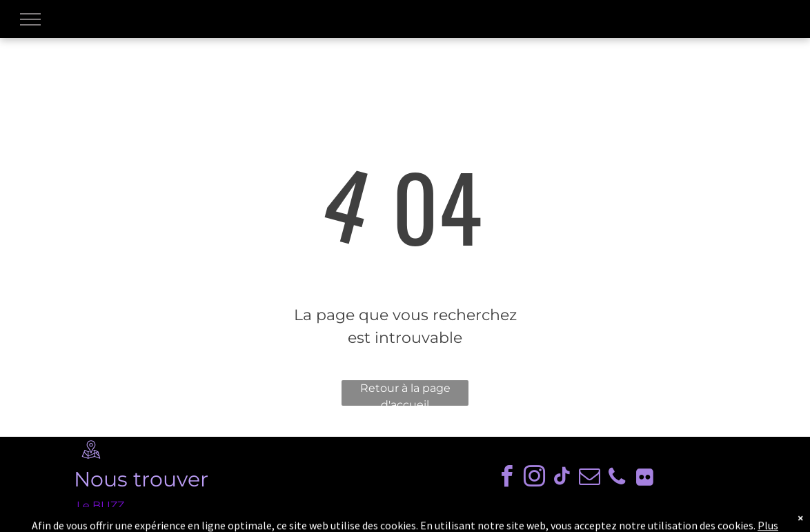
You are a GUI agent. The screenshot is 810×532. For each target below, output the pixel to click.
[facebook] (506, 479)
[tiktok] (562, 479)
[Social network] (644, 479)
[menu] (30, 19)
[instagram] (534, 479)
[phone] (617, 479)
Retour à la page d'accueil (405, 394)
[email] (589, 479)
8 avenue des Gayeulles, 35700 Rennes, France (205, 522)
